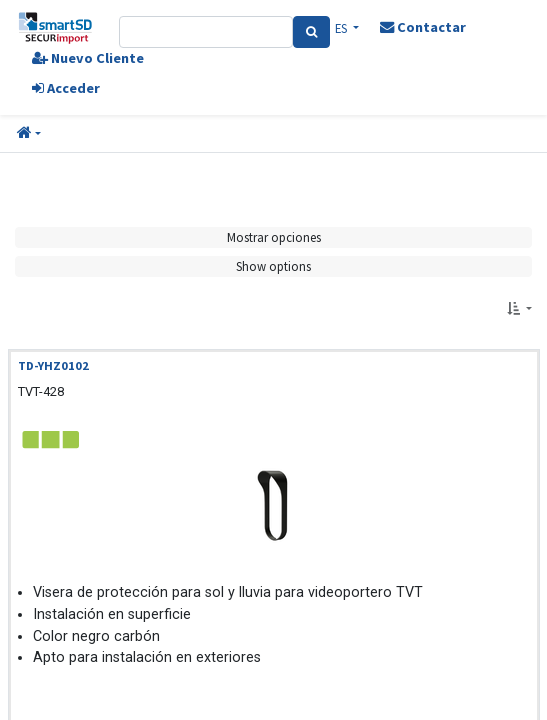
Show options (273, 266)
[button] (29, 134)
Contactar (423, 27)
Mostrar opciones (274, 237)
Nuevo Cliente (88, 58)
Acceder (66, 88)
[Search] (311, 32)
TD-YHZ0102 (53, 365)
